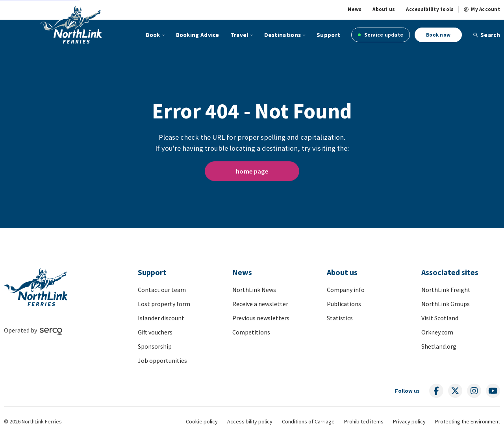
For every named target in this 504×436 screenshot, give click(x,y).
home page (252, 171)
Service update (381, 35)
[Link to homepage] (71, 24)
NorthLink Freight (446, 290)
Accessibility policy (250, 421)
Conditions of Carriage (308, 421)
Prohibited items (364, 421)
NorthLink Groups (446, 304)
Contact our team (162, 290)
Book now (438, 35)
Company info (346, 290)
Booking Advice (198, 35)
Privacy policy (409, 421)
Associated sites (450, 272)
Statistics (340, 318)
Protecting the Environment (468, 421)
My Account (482, 9)
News (355, 9)
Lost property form (164, 304)
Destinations (283, 35)
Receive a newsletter (260, 304)
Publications (344, 304)
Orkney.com (437, 332)
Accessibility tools (430, 9)
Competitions (251, 332)
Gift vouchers (155, 332)
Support (328, 35)
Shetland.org (439, 346)
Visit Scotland (440, 318)
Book (153, 35)
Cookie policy (202, 421)
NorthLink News (254, 290)
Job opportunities (162, 360)
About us (384, 9)
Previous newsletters (261, 318)
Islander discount (161, 318)
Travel (239, 35)
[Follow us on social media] (436, 391)
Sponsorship (155, 346)
